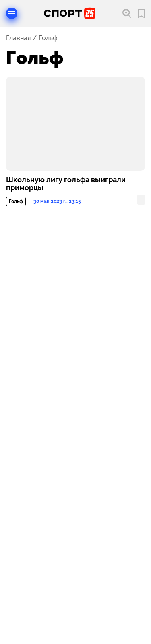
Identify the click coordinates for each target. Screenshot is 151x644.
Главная (18, 38)
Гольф (16, 202)
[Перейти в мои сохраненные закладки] (141, 14)
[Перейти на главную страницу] (70, 13)
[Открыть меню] (12, 13)
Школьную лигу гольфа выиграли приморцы (66, 184)
